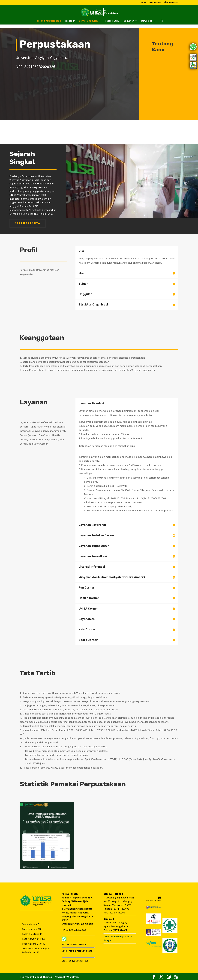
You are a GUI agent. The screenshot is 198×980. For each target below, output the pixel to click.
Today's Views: (30, 928)
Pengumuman (155, 3)
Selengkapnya (28, 222)
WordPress (73, 976)
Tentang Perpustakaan (48, 21)
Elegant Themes (43, 976)
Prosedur (70, 21)
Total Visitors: (29, 942)
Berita (144, 3)
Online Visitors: (30, 923)
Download (147, 21)
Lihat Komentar (171, 3)
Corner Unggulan (88, 21)
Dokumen (129, 21)
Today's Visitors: (31, 933)
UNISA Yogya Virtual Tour (75, 959)
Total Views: (29, 937)
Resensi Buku (112, 21)
